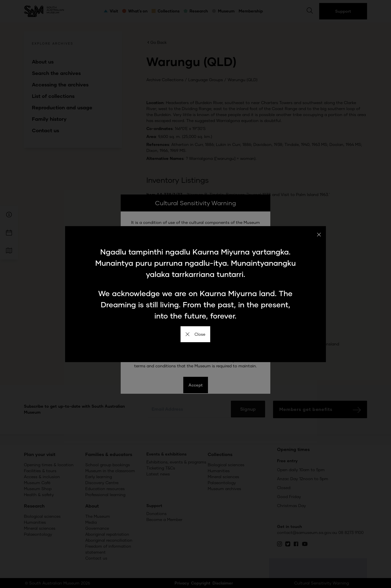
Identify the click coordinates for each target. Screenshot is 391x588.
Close (195, 334)
